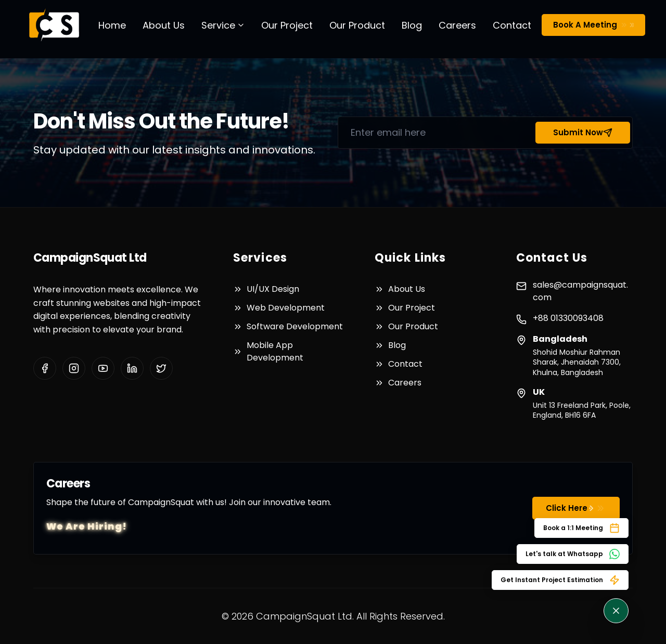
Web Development (286, 308)
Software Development (295, 326)
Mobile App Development (275, 351)
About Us (164, 25)
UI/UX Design (273, 289)
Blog (412, 25)
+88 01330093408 (568, 318)
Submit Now (583, 132)
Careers (457, 25)
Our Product (357, 25)
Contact (512, 25)
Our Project (287, 25)
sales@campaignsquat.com (580, 291)
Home (112, 25)
